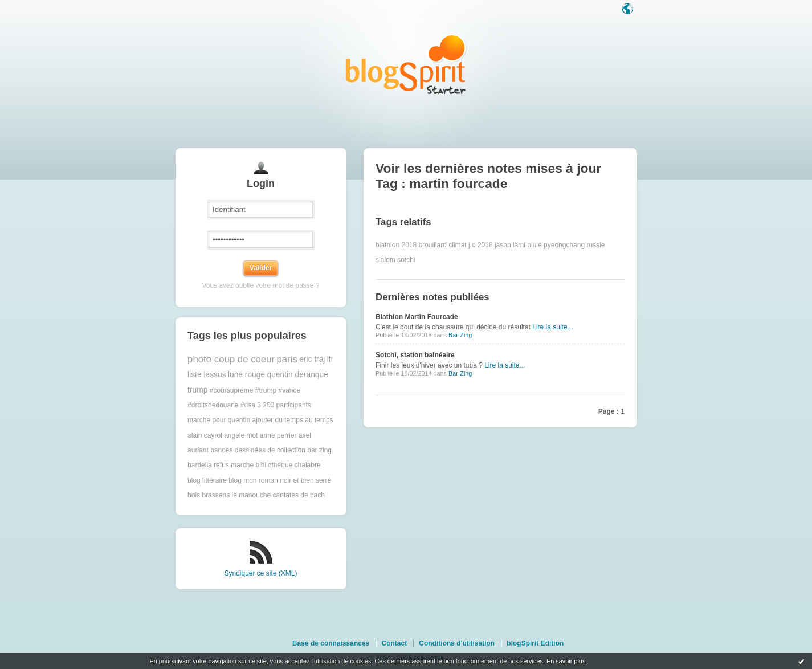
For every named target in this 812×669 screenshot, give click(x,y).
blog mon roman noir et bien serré (280, 480)
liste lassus (207, 375)
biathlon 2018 (396, 245)
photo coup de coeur (231, 359)
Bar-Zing (460, 335)
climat (457, 245)
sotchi (406, 260)
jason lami (510, 245)
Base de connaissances (331, 643)
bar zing (319, 450)
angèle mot (241, 435)
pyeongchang (564, 245)
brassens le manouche (236, 495)
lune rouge (246, 375)
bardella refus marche (221, 465)
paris (287, 359)
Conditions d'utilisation (457, 643)
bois (194, 495)
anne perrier (278, 435)
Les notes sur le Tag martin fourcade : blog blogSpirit (406, 64)
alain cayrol (205, 435)
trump (197, 390)
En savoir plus (566, 661)
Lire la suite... (552, 327)
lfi (330, 359)
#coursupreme (232, 390)
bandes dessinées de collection (258, 450)
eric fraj (312, 359)
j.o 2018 (481, 245)
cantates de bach (299, 495)
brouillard (433, 245)
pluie (534, 245)
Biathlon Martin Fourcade (417, 317)
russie (595, 245)
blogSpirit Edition (535, 643)
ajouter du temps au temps (293, 420)
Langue (629, 10)
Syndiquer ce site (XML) (260, 573)
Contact (394, 643)
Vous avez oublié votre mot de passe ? (260, 285)
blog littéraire (207, 480)
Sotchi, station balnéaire (415, 355)
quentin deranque (297, 375)
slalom (385, 260)
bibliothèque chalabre (288, 465)
